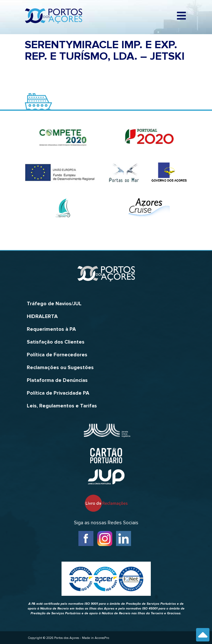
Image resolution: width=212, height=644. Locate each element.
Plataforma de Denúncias (57, 380)
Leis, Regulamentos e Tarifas (62, 406)
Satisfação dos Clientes (56, 342)
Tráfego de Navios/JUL (54, 304)
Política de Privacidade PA (58, 393)
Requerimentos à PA (51, 329)
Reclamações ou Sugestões (60, 367)
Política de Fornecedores (57, 355)
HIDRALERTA (42, 316)
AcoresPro (102, 638)
